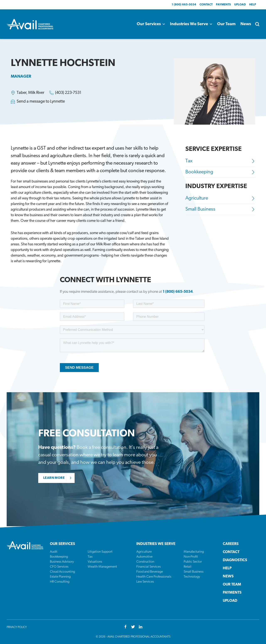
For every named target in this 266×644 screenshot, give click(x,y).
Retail (188, 567)
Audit (54, 552)
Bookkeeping (220, 172)
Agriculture (220, 198)
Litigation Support (100, 552)
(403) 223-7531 (68, 93)
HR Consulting (60, 582)
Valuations (95, 562)
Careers (231, 544)
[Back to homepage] (30, 24)
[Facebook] (126, 627)
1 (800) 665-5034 (184, 5)
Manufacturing (194, 552)
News (246, 24)
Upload (240, 5)
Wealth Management (102, 567)
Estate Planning (60, 577)
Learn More (54, 478)
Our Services (151, 24)
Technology (192, 577)
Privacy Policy (17, 627)
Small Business (220, 209)
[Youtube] (140, 627)
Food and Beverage (150, 572)
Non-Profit (191, 557)
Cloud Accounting (62, 572)
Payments (223, 5)
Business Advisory (62, 562)
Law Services (145, 582)
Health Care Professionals (154, 577)
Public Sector (193, 562)
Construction (145, 562)
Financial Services (148, 567)
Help (253, 5)
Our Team (226, 24)
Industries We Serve (191, 24)
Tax (220, 161)
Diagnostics (235, 560)
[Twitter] (133, 627)
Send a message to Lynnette (41, 102)
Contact (206, 5)
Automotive (144, 557)
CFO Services (59, 567)
